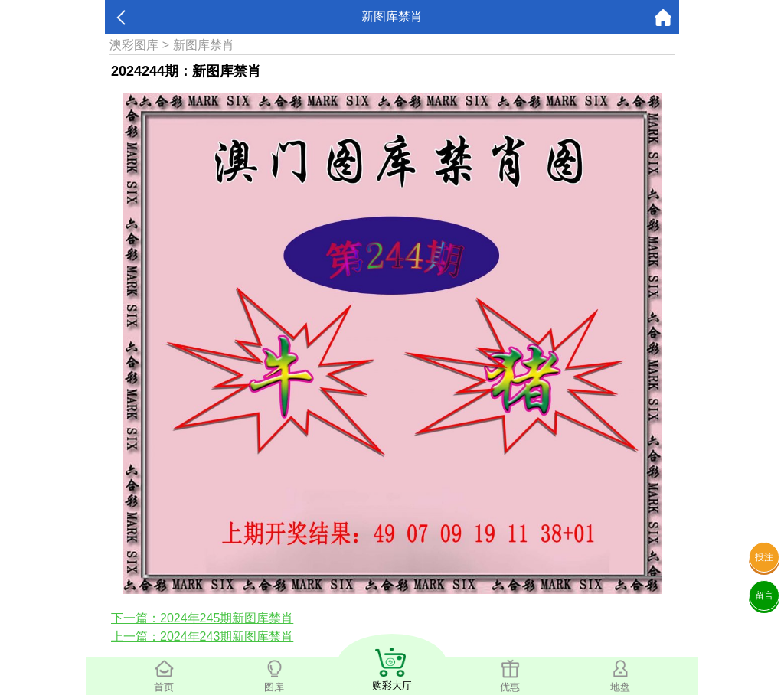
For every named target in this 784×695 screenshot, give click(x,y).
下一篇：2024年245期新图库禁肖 (202, 618)
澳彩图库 (134, 45)
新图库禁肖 (204, 45)
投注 (764, 557)
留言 (764, 595)
